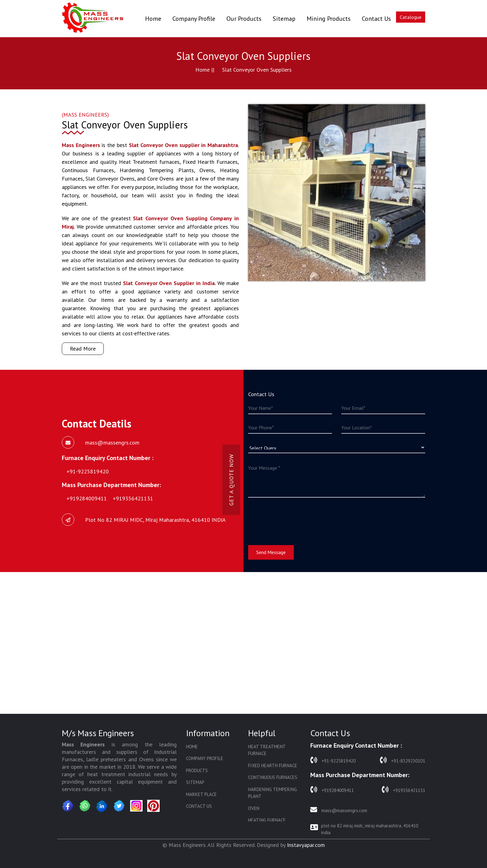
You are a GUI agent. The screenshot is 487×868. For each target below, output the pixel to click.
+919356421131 (403, 790)
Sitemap (284, 19)
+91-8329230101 (403, 760)
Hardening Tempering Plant (273, 793)
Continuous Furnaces (273, 777)
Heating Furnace (267, 820)
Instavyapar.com (306, 845)
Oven (254, 808)
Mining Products (329, 19)
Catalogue (411, 17)
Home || (205, 70)
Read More (83, 349)
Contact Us (376, 19)
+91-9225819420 (333, 760)
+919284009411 (332, 790)
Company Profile (194, 19)
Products (197, 770)
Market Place (201, 794)
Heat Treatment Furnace (267, 750)
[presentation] (295, 517)
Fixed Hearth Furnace (273, 765)
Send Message (271, 552)
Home (153, 18)
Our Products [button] (244, 19)
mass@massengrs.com (339, 810)
